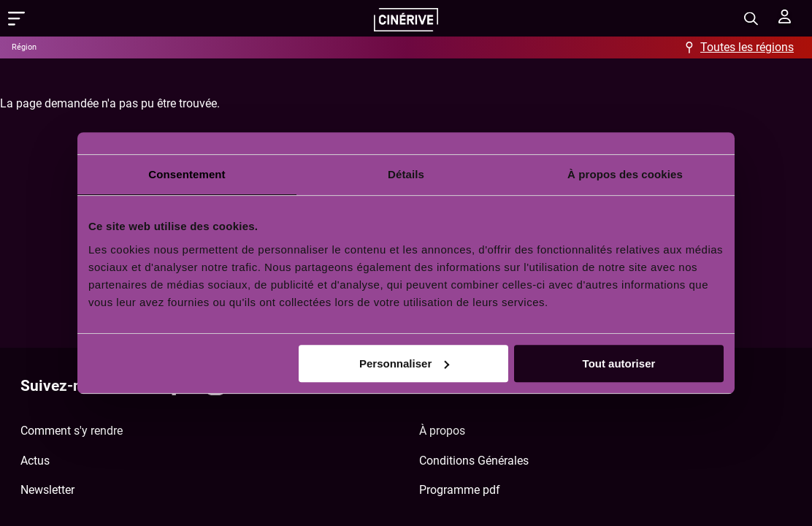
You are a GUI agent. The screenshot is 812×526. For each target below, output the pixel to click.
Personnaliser (404, 363)
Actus (35, 461)
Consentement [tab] (187, 174)
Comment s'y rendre (72, 431)
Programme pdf (460, 490)
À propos (442, 431)
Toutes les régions (747, 47)
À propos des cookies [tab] (625, 174)
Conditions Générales (474, 461)
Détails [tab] (406, 174)
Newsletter (47, 490)
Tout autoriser (619, 363)
